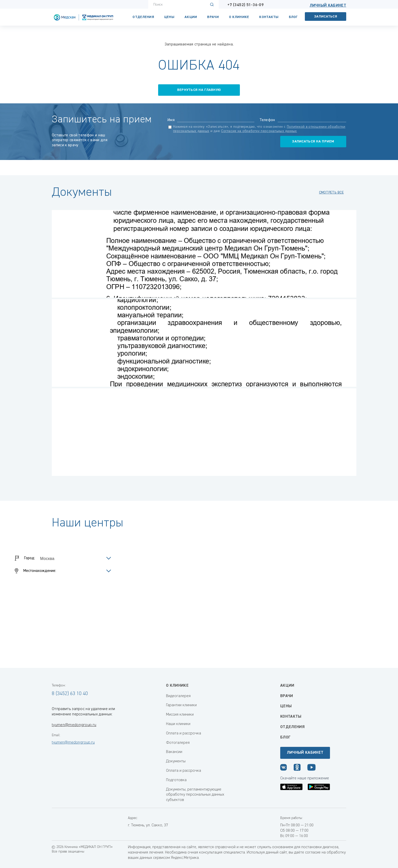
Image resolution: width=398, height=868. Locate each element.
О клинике (239, 17)
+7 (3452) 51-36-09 (246, 5)
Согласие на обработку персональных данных (259, 131)
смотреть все (331, 192)
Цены (169, 17)
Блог (293, 17)
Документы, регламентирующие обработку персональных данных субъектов (195, 795)
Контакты (269, 17)
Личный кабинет (328, 6)
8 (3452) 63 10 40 (70, 694)
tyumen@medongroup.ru (74, 725)
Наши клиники (178, 724)
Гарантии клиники (181, 705)
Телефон (267, 120)
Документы (176, 761)
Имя (171, 120)
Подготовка (176, 780)
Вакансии (174, 752)
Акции (191, 17)
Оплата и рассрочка (184, 733)
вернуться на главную (199, 90)
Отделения (143, 17)
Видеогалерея (178, 696)
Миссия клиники (180, 715)
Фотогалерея (178, 743)
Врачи (213, 17)
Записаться (326, 17)
